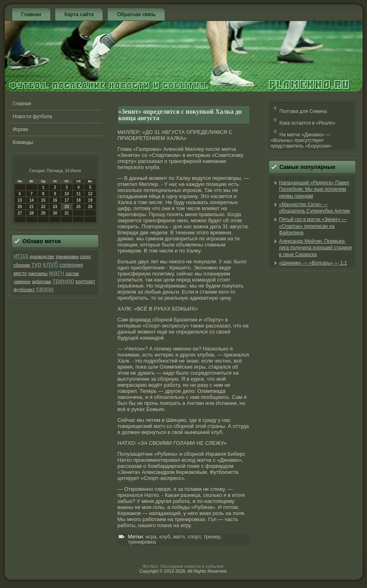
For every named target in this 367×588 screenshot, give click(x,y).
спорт (85, 256)
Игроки (21, 129)
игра (21, 256)
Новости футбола (33, 117)
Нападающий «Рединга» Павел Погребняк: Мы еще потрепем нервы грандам (314, 189)
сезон (45, 289)
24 (67, 207)
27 (20, 213)
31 (67, 213)
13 (20, 200)
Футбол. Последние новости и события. (183, 566)
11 (78, 194)
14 (32, 200)
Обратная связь (136, 14)
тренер (63, 281)
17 (67, 200)
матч (56, 273)
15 (43, 200)
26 (90, 207)
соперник (71, 265)
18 (78, 200)
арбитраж (41, 281)
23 (55, 207)
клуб (50, 264)
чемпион (22, 281)
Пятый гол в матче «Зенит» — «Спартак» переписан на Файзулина (313, 226)
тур (36, 264)
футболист (24, 290)
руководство (42, 256)
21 (32, 207)
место (20, 273)
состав (72, 273)
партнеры (38, 273)
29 (43, 213)
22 (43, 207)
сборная (22, 265)
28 (32, 213)
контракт (85, 281)
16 (55, 200)
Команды (23, 142)
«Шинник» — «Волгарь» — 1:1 (313, 263)
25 (78, 207)
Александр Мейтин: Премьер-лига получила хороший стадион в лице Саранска (316, 248)
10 (67, 194)
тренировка (67, 256)
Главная (31, 14)
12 (90, 194)
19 (90, 200)
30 (55, 213)
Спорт (152, 326)
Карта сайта (79, 14)
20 (20, 207)
